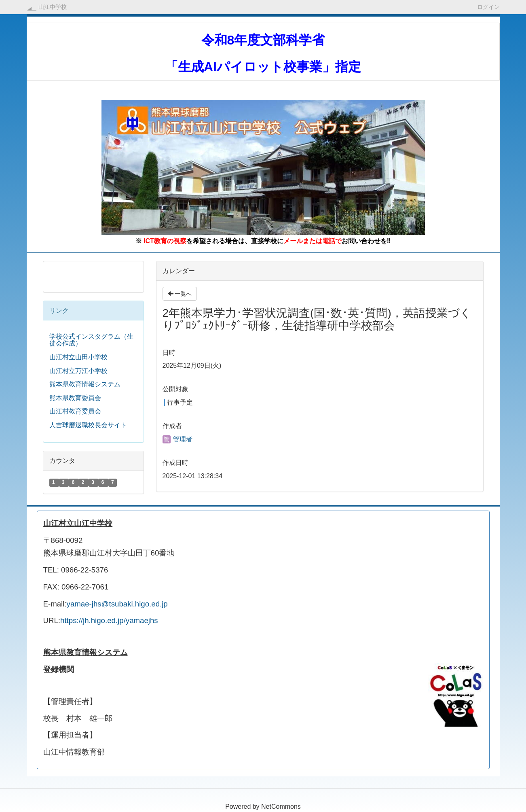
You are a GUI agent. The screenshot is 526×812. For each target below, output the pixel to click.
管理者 (177, 439)
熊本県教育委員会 (75, 398)
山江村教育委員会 (75, 411)
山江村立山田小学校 (78, 357)
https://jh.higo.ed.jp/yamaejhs (109, 620)
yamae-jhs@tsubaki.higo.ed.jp (117, 604)
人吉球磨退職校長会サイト (88, 425)
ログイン (488, 7)
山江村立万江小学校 (78, 371)
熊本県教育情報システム (85, 384)
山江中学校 (53, 7)
